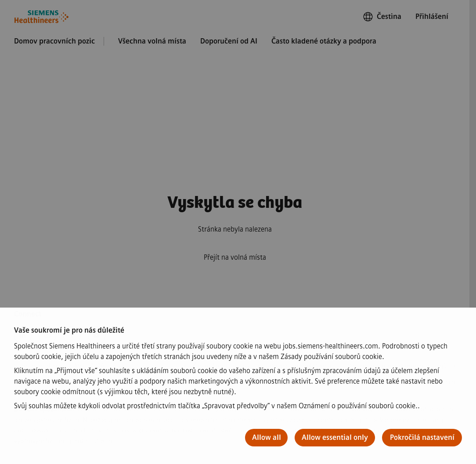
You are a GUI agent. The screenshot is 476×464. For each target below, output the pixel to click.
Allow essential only (335, 437)
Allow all (267, 437)
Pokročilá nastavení (422, 437)
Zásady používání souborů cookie (331, 357)
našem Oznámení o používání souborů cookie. (347, 406)
